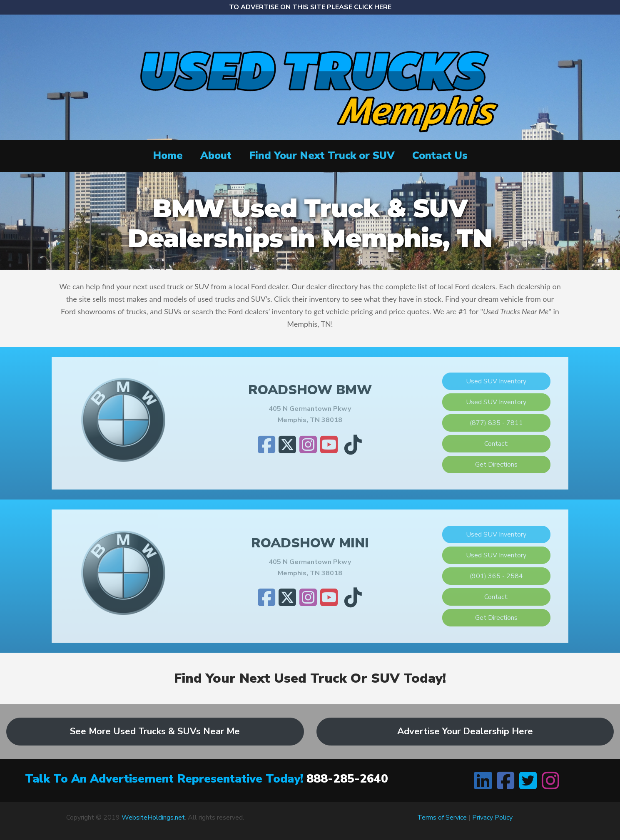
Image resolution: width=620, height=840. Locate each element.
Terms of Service (442, 818)
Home (168, 156)
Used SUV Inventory (496, 381)
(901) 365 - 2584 (496, 576)
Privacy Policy (492, 818)
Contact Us (440, 156)
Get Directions (496, 465)
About (216, 156)
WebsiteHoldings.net (153, 818)
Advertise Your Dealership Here (465, 731)
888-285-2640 (347, 779)
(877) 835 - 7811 (496, 423)
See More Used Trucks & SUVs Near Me (155, 731)
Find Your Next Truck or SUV (322, 156)
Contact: (496, 444)
